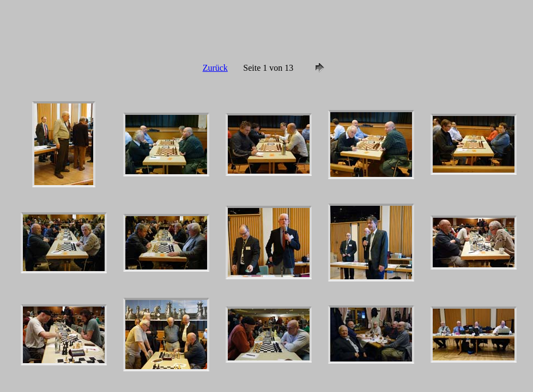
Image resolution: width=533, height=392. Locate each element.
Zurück (215, 68)
